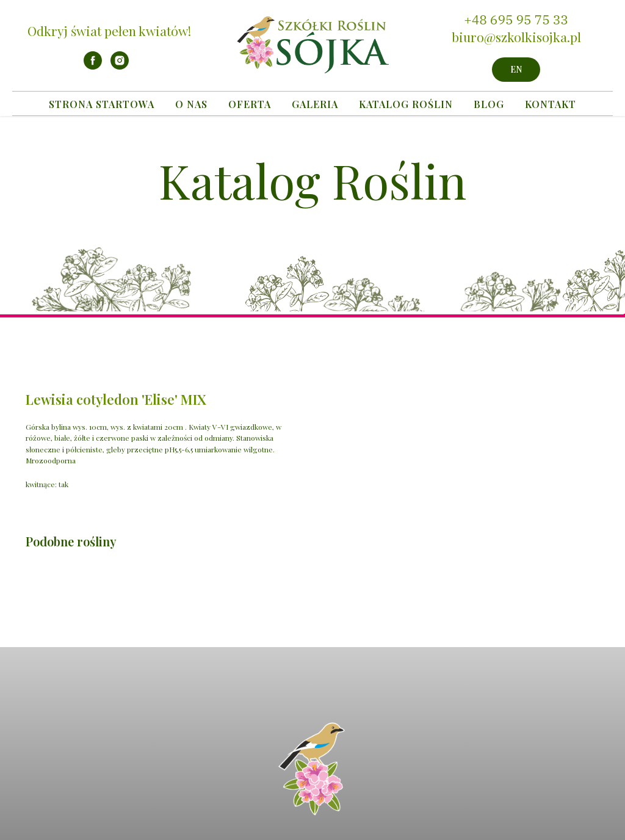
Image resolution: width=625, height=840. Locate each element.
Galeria (315, 104)
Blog (489, 104)
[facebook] (93, 66)
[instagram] (120, 66)
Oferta (250, 104)
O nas (191, 104)
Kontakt (551, 104)
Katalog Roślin (406, 104)
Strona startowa (102, 104)
